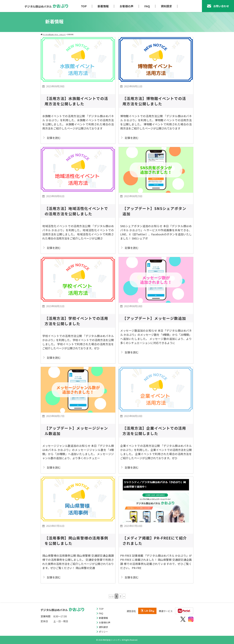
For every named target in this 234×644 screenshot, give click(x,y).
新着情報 (103, 6)
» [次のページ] (124, 596)
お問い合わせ (218, 6)
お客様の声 (126, 6)
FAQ (147, 6)
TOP (84, 6)
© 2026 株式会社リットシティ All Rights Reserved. (117, 640)
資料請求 (166, 6)
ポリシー (103, 632)
